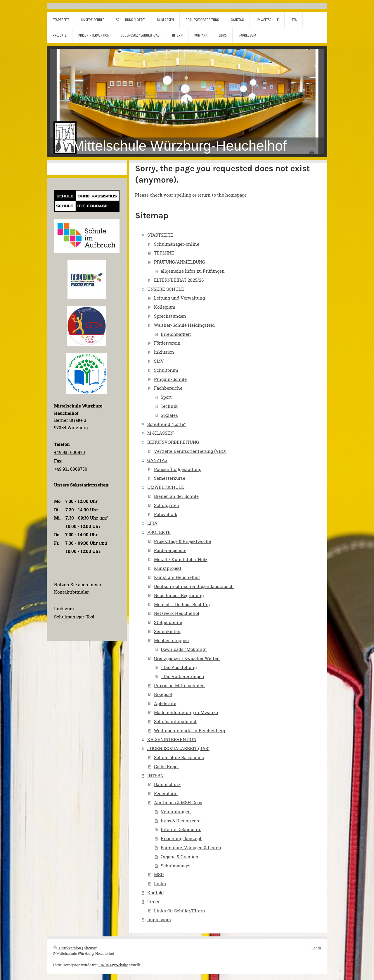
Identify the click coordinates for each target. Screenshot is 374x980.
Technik (169, 406)
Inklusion (164, 352)
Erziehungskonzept (181, 838)
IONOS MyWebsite (113, 965)
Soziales (169, 415)
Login (316, 948)
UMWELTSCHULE (166, 487)
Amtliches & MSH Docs (178, 802)
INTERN (155, 776)
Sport (166, 397)
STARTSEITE (160, 235)
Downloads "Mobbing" (184, 649)
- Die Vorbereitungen (182, 676)
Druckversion (67, 948)
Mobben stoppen (172, 640)
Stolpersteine (168, 622)
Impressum (159, 919)
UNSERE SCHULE (166, 289)
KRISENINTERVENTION (172, 739)
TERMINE (164, 253)
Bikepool (163, 694)
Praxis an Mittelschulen (179, 685)
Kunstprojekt (168, 568)
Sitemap (91, 948)
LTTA (152, 523)
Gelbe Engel (166, 766)
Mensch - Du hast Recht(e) (182, 604)
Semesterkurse (170, 478)
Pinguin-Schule (170, 379)
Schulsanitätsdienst (175, 721)
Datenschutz (167, 784)
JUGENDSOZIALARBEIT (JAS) (178, 748)
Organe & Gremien (180, 857)
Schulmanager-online (177, 244)
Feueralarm (166, 793)
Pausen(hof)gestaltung (178, 469)
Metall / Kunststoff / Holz (181, 559)
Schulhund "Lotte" (167, 424)
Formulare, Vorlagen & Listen (191, 847)
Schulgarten (167, 505)
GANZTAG (157, 460)
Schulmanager (176, 866)
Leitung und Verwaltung (179, 298)
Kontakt (156, 893)
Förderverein (167, 343)
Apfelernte (165, 703)
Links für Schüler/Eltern (180, 911)
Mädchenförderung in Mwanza (186, 712)
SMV (159, 361)
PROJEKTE (159, 532)
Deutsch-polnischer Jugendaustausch (194, 586)
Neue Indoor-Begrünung (179, 595)
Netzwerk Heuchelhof (177, 613)
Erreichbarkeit (176, 334)
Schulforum (166, 370)
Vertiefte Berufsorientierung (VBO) (190, 451)
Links (160, 883)
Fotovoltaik (166, 514)
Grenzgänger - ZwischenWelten (187, 658)
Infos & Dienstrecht (181, 821)
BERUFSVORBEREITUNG (173, 442)
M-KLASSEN (160, 433)
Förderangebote (170, 550)
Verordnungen (176, 811)
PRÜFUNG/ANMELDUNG (180, 262)
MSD (159, 874)
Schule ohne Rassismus (179, 757)
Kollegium (165, 307)
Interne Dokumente (181, 829)
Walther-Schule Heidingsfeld (184, 325)
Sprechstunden (170, 316)
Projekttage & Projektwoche (182, 541)
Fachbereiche (168, 388)
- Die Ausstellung (179, 667)
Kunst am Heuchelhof (177, 577)
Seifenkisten (167, 631)
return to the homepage (222, 195)
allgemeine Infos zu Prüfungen (193, 271)
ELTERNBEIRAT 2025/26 (179, 280)
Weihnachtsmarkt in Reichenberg (189, 730)
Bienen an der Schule (176, 496)
